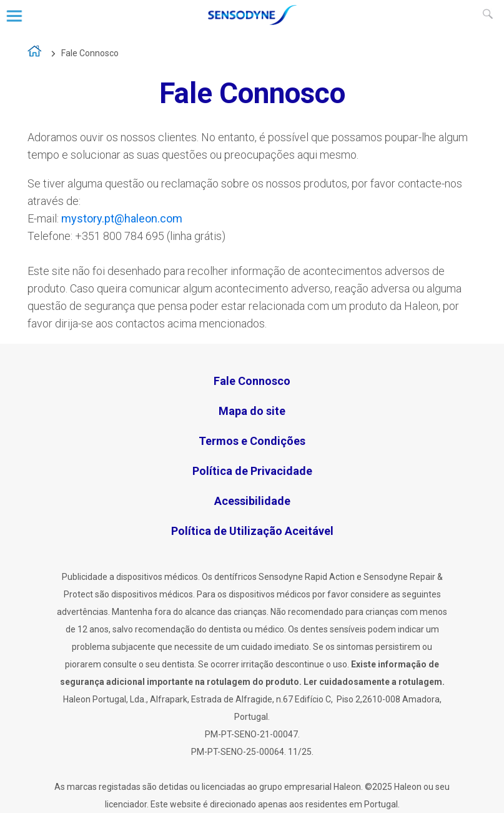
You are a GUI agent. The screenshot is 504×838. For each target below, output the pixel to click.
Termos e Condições (252, 441)
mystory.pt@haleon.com (122, 218)
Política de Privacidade (252, 471)
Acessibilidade (252, 501)
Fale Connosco (90, 53)
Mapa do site (252, 411)
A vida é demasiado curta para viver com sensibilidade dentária (35, 54)
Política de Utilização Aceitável (252, 531)
